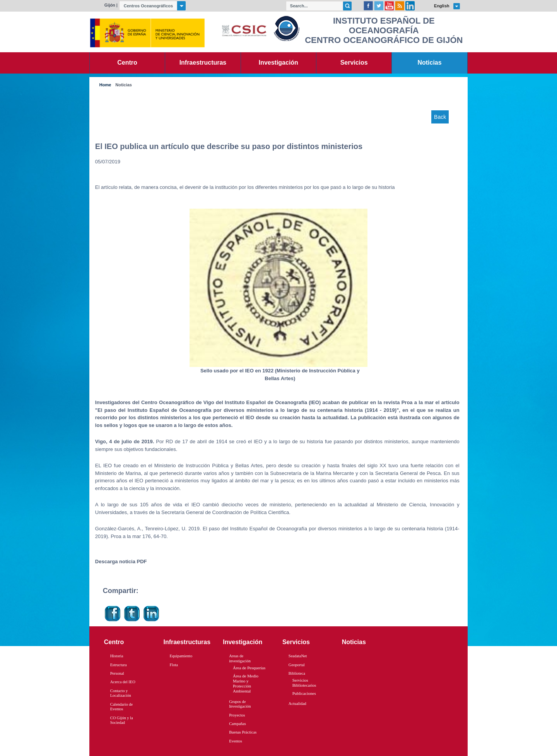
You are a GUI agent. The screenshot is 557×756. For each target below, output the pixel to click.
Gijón (110, 5)
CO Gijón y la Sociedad (122, 720)
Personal (117, 673)
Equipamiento (181, 656)
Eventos (236, 741)
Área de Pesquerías (249, 668)
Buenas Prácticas (243, 732)
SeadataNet (298, 656)
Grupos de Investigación (240, 704)
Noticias (124, 85)
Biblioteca (297, 673)
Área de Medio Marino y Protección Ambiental (246, 684)
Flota (174, 665)
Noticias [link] (430, 63)
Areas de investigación (240, 658)
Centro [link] (127, 63)
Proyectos (237, 715)
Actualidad (297, 704)
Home (105, 85)
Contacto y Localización (121, 693)
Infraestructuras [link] (203, 63)
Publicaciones (304, 693)
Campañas (237, 724)
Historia (117, 656)
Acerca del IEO (123, 682)
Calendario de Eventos (121, 707)
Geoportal (297, 665)
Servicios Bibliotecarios (304, 683)
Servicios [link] (354, 63)
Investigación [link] (278, 63)
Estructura (119, 665)
